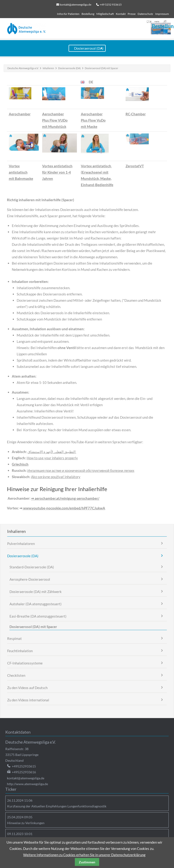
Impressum (162, 14)
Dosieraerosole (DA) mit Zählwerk (36, 592)
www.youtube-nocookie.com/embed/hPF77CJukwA (64, 508)
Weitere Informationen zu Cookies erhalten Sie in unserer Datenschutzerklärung (84, 855)
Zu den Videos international (28, 700)
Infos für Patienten (68, 14)
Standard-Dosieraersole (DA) (32, 567)
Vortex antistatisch (57, 166)
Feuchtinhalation (20, 651)
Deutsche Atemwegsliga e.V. (23, 68)
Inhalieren (48, 68)
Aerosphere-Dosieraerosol (30, 579)
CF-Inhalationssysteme (25, 663)
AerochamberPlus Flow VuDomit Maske (93, 120)
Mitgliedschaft (105, 14)
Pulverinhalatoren (21, 544)
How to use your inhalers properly (52, 458)
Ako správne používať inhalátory (56, 477)
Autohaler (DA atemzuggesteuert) (36, 604)
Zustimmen (87, 862)
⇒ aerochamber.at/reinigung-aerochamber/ (65, 498)
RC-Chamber (136, 114)
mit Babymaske (21, 178)
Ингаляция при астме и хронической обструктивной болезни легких (81, 470)
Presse (132, 14)
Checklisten (16, 675)
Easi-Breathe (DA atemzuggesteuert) (38, 616)
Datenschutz (145, 14)
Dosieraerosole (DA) (69, 68)
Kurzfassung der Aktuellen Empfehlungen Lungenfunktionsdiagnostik (57, 806)
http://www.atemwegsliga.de (27, 784)
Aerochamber (20, 114)
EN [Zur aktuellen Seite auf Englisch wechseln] (82, 82)
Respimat (14, 638)
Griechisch (20, 464)
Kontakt (121, 14)
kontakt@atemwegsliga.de (76, 5)
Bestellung (88, 14)
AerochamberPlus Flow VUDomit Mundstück (55, 120)
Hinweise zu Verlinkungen (26, 823)
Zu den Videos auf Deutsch (27, 688)
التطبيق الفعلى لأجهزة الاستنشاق (52, 452)
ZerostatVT (135, 166)
